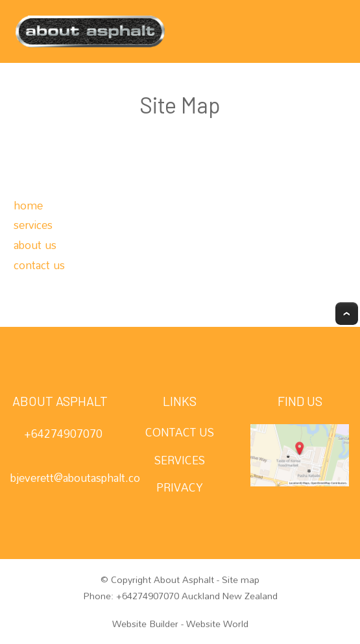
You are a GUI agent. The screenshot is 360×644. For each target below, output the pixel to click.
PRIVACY (180, 487)
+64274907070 (63, 434)
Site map (241, 580)
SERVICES (180, 460)
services (33, 225)
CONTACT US (180, 432)
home (28, 205)
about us (35, 245)
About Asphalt (184, 580)
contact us (39, 265)
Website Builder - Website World (180, 624)
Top (347, 314)
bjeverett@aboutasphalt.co (75, 478)
